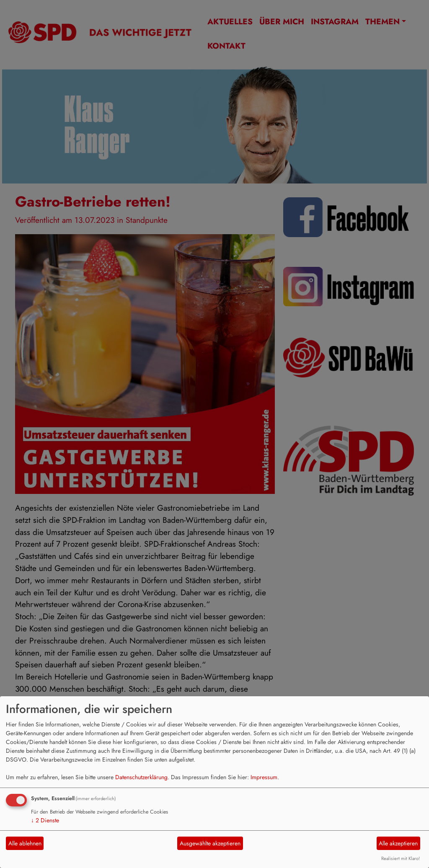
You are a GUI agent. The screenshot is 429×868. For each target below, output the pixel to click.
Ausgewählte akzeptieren (210, 843)
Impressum (264, 777)
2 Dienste (45, 820)
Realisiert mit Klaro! (401, 858)
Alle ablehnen (25, 843)
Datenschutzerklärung (141, 777)
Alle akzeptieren (398, 843)
